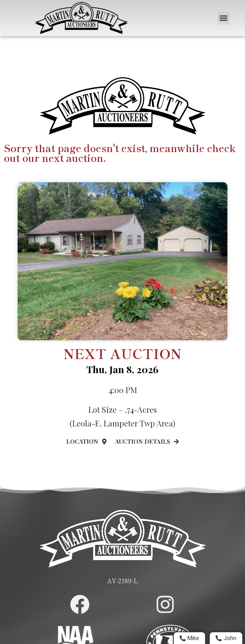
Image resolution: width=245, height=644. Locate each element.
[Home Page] (81, 18)
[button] (224, 18)
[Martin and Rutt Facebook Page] (80, 604)
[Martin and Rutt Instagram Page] (165, 604)
